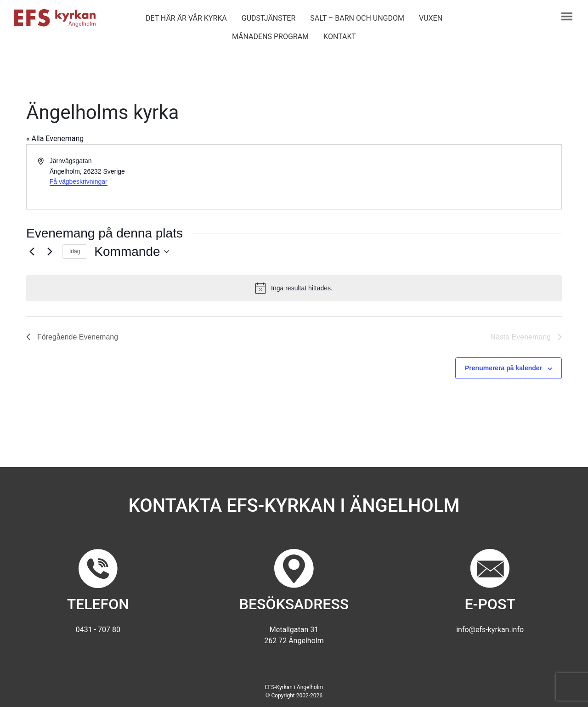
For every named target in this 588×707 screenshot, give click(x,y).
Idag (75, 251)
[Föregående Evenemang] (32, 252)
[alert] (294, 288)
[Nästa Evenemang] (50, 252)
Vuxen (431, 18)
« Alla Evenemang (55, 139)
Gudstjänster (269, 18)
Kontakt (340, 37)
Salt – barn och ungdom (357, 18)
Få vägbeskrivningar (79, 181)
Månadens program (270, 37)
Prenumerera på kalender (503, 368)
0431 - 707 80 (98, 630)
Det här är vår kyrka (186, 18)
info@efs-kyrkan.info (490, 630)
